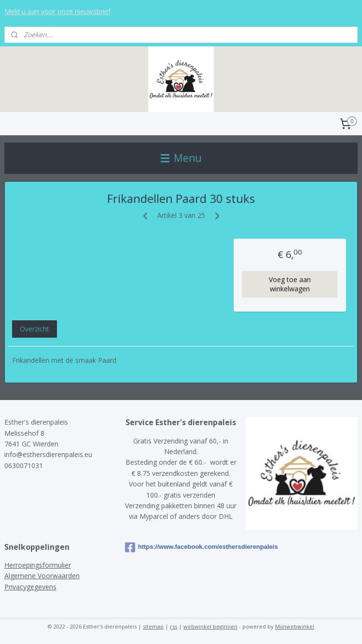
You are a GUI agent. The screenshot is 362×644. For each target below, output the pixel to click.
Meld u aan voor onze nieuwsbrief (57, 11)
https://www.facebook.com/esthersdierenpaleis (181, 547)
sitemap (153, 626)
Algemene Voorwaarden (42, 576)
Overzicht (35, 329)
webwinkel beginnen (210, 626)
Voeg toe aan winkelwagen (290, 284)
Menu (181, 158)
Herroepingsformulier (38, 565)
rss (174, 626)
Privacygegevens (30, 587)
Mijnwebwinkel (295, 626)
